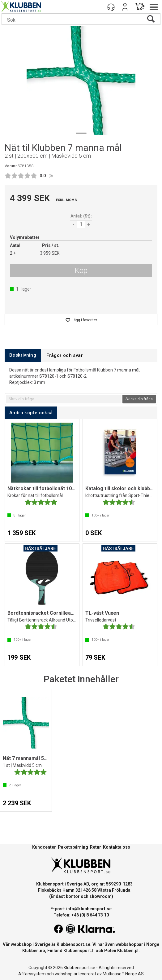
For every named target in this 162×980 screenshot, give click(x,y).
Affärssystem (32, 974)
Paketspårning (73, 847)
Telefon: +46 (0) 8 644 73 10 (81, 915)
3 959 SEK (50, 253)
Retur (96, 847)
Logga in (125, 7)
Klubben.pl (128, 951)
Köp (81, 270)
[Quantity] (81, 224)
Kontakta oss (117, 847)
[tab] (23, 355)
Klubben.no (34, 951)
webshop (64, 974)
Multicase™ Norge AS (123, 974)
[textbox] (64, 399)
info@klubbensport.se (89, 909)
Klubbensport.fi (79, 951)
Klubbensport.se (73, 944)
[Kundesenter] (111, 7)
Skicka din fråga (139, 399)
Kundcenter (44, 847)
